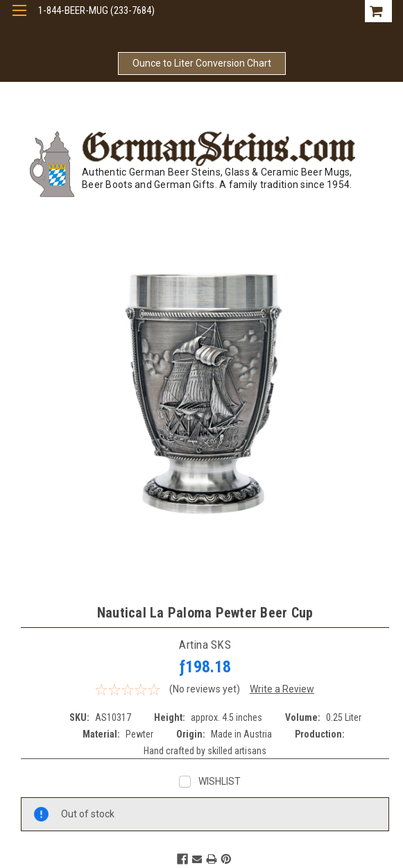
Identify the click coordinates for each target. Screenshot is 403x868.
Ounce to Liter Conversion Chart (202, 63)
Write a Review (282, 689)
